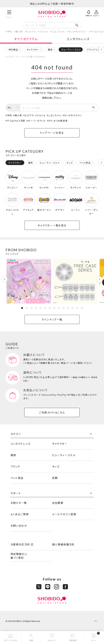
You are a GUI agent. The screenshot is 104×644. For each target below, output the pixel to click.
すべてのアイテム (26, 39)
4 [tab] (36, 308)
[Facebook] (65, 587)
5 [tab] (40, 308)
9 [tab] (59, 308)
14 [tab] (82, 308)
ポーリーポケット (37, 121)
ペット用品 (17, 478)
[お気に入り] (52, 638)
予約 (9, 31)
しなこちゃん (58, 31)
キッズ (56, 466)
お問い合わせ (19, 526)
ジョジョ (44, 31)
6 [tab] (45, 308)
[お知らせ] (89, 13)
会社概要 (58, 503)
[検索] (31, 638)
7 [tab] (50, 308)
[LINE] (48, 587)
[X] (39, 587)
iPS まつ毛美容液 (58, 121)
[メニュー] (9, 14)
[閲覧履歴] (73, 638)
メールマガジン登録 (64, 514)
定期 (55, 478)
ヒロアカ (31, 31)
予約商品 (13, 49)
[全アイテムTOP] (10, 638)
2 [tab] (27, 308)
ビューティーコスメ (64, 455)
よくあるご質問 (20, 514)
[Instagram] (57, 587)
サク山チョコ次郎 (16, 121)
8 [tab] (54, 308)
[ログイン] (96, 13)
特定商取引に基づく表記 (19, 556)
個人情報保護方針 (63, 544)
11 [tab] (68, 308)
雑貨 (50, 49)
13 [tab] (77, 308)
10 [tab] (64, 308)
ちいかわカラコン (78, 31)
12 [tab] (73, 308)
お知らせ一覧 (19, 503)
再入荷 (19, 31)
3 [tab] (31, 308)
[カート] (94, 638)
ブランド (15, 466)
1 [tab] (22, 308)
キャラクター (33, 49)
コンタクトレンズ (78, 39)
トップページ (12, 57)
